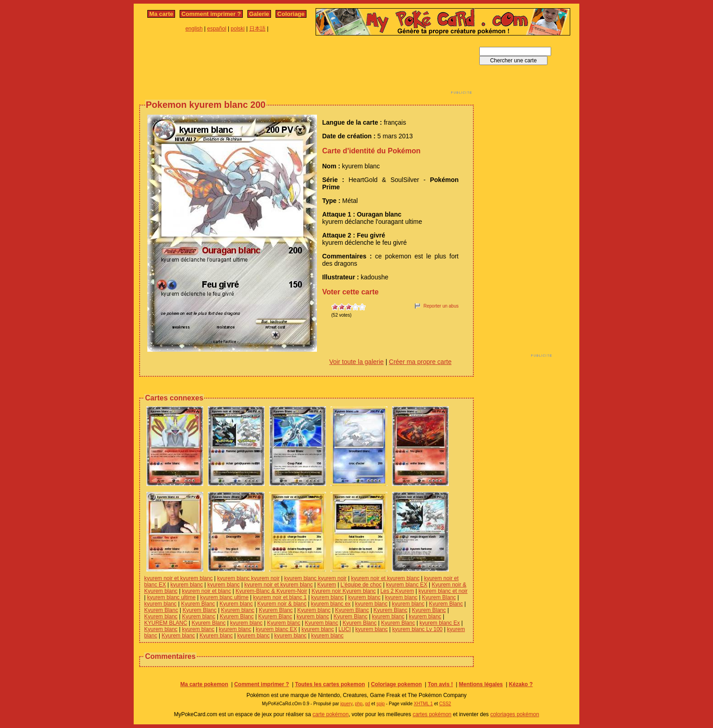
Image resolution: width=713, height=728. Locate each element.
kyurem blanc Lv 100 (418, 629)
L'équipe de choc (361, 585)
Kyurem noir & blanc (282, 604)
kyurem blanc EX (407, 585)
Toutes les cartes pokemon (330, 684)
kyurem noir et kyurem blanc (178, 578)
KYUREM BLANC (166, 623)
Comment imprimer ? (211, 14)
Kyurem (327, 585)
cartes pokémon (432, 714)
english (194, 29)
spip (381, 704)
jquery (346, 704)
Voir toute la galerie (356, 362)
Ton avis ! (440, 684)
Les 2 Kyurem (397, 591)
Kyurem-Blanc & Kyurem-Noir (271, 591)
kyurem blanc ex (331, 604)
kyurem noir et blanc (206, 591)
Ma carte (161, 14)
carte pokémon (330, 714)
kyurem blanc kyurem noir (249, 578)
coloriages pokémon (515, 714)
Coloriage (291, 14)
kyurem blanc (187, 585)
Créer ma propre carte (420, 362)
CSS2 (445, 704)
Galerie (259, 14)
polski (238, 29)
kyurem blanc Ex (440, 623)
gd (368, 704)
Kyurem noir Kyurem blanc (344, 591)
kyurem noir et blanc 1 (280, 597)
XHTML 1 (423, 704)
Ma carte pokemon (204, 684)
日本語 (257, 29)
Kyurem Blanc (439, 597)
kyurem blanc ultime (171, 597)
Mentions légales (481, 684)
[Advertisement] (306, 67)
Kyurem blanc (236, 604)
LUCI (344, 629)
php (359, 704)
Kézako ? (521, 684)
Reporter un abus (441, 306)
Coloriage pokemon (397, 684)
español (217, 29)
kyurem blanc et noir (443, 591)
